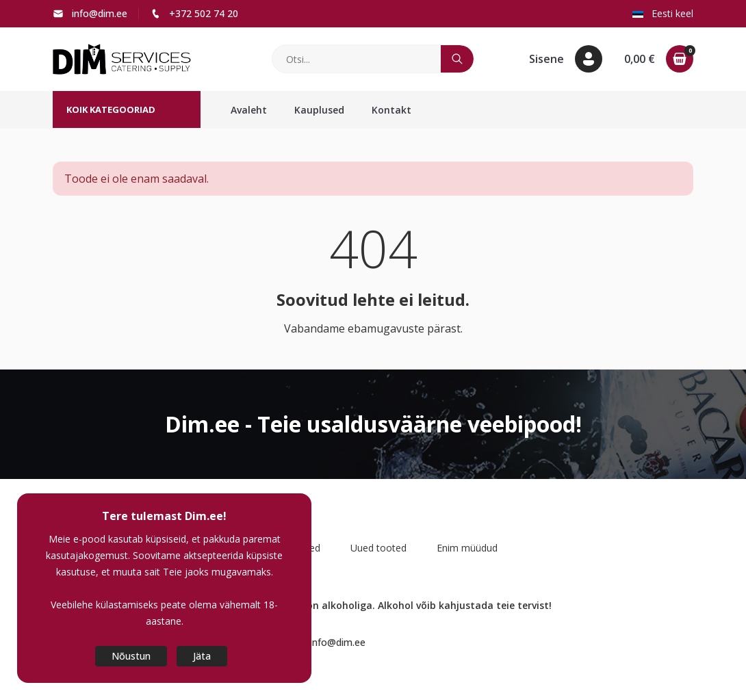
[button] (566, 59)
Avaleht (249, 110)
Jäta (202, 656)
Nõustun (131, 656)
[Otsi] (357, 59)
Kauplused (319, 110)
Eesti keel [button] (663, 13)
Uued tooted (378, 548)
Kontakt (391, 110)
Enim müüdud (467, 548)
